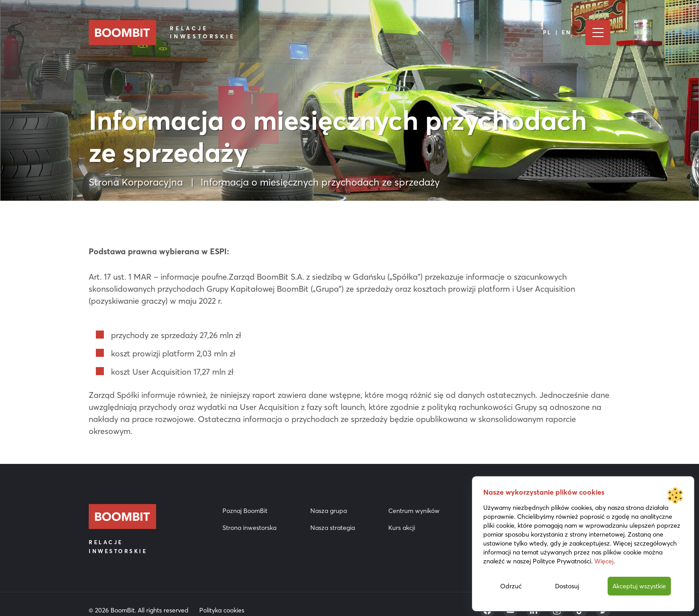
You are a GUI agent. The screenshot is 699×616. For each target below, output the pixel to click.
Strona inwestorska (249, 528)
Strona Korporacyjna (136, 182)
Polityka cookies (222, 610)
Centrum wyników (414, 511)
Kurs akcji (402, 528)
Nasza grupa (329, 511)
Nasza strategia (333, 528)
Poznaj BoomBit (245, 511)
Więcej (604, 561)
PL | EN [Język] (557, 32)
